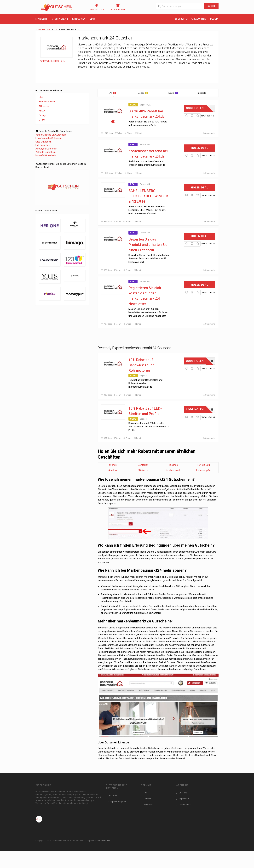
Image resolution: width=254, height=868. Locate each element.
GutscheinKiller (103, 841)
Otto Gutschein (43, 142)
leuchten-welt (173, 470)
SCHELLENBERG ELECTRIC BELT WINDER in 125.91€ (148, 196)
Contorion (143, 465)
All (113, 93)
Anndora (113, 470)
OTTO (42, 120)
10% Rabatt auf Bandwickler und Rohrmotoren (141, 365)
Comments (209, 133)
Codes (143, 93)
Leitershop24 (203, 470)
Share (128, 133)
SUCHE (211, 6)
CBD (41, 97)
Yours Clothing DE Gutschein (51, 135)
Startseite (41, 19)
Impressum (184, 799)
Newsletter (149, 805)
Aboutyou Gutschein (46, 149)
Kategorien (79, 19)
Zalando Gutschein (46, 152)
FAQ (146, 793)
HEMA (42, 111)
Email (139, 133)
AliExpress (44, 106)
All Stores (113, 796)
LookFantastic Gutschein (49, 138)
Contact (147, 799)
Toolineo (173, 465)
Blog (93, 19)
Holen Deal (200, 148)
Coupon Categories (117, 802)
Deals (173, 93)
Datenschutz (185, 805)
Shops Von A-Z (60, 19)
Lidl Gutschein (43, 145)
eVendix (113, 465)
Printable (203, 93)
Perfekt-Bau (203, 465)
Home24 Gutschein (46, 155)
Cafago (43, 115)
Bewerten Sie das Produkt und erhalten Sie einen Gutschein (148, 245)
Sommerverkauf (47, 102)
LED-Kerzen (143, 470)
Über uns (183, 793)
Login (214, 19)
